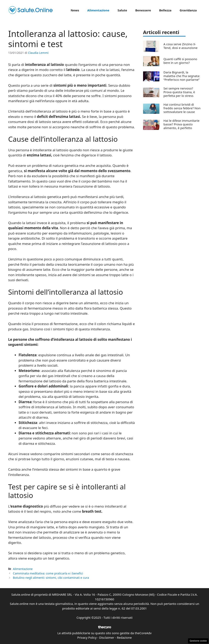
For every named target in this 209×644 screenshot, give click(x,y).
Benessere (143, 10)
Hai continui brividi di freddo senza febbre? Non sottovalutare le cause (182, 108)
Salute (122, 10)
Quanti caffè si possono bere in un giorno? (180, 61)
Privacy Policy (87, 637)
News (75, 10)
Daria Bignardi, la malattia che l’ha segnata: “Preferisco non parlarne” (182, 76)
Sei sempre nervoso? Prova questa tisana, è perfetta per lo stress (179, 92)
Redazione (124, 637)
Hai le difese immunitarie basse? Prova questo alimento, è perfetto (181, 124)
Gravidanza (188, 10)
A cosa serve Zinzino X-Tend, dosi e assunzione (181, 46)
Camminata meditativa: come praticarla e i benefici (48, 573)
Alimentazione (98, 10)
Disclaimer (107, 637)
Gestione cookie (198, 641)
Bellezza (165, 10)
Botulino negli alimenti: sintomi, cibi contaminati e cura (51, 578)
